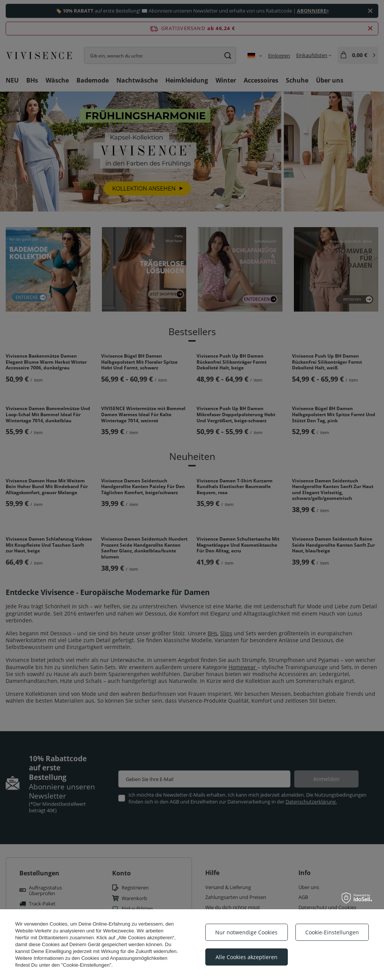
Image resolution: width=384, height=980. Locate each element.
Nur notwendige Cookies (246, 932)
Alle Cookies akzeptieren (247, 957)
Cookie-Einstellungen (332, 932)
